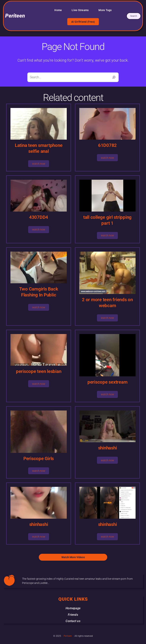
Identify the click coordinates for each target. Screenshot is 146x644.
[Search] (114, 77)
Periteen (15, 16)
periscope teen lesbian (39, 371)
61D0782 (107, 145)
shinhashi (108, 448)
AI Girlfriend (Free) (83, 22)
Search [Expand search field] (134, 16)
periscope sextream (108, 382)
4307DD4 (39, 217)
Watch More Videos (73, 557)
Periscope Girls (39, 459)
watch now (39, 164)
